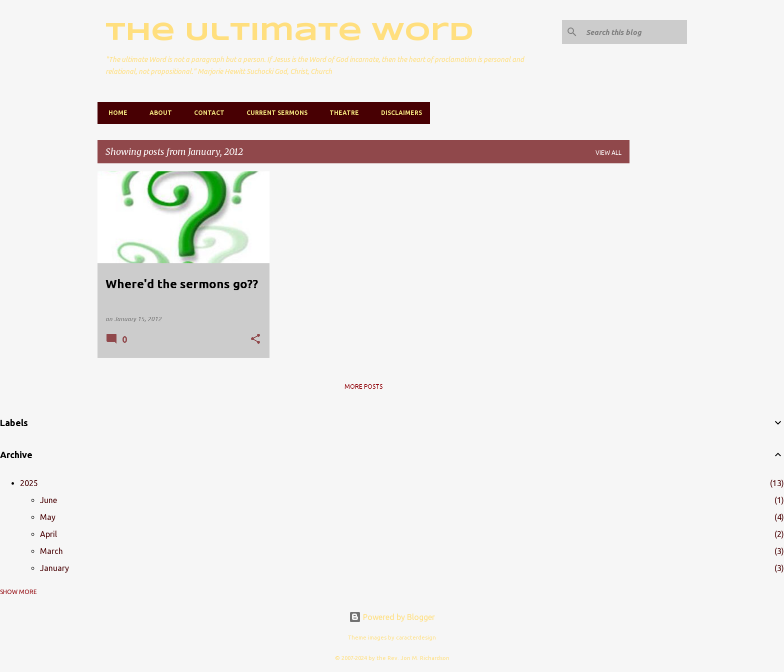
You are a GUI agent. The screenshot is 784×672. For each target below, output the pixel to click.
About (158, 113)
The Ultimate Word (289, 33)
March (51, 551)
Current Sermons (274, 113)
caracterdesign (416, 638)
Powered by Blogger (392, 617)
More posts (363, 386)
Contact (206, 113)
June (48, 500)
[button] (255, 339)
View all (608, 153)
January (54, 568)
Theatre (341, 113)
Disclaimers (398, 113)
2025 (29, 483)
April (48, 534)
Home (115, 113)
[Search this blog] (634, 32)
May (48, 517)
